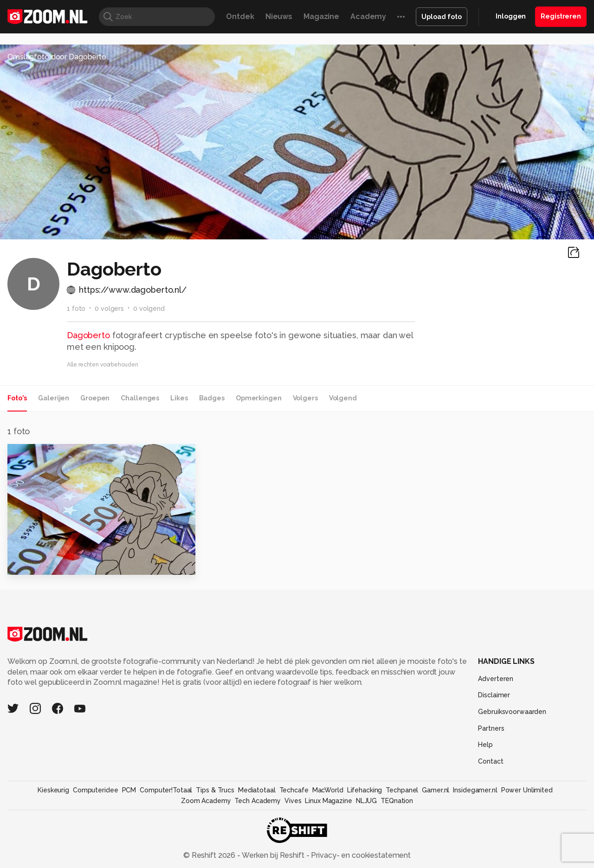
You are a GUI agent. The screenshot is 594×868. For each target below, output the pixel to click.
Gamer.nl (436, 790)
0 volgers (109, 309)
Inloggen (511, 16)
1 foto (76, 309)
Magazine (321, 16)
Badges (212, 398)
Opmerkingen (259, 398)
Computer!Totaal (166, 790)
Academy (368, 16)
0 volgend (149, 309)
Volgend (343, 398)
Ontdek (240, 16)
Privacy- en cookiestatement (360, 855)
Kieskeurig (53, 790)
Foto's (17, 398)
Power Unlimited (527, 790)
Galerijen (54, 398)
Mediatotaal (257, 790)
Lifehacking (365, 790)
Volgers (305, 398)
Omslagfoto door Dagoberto (57, 57)
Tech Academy (258, 801)
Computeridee (96, 790)
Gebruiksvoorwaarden (512, 712)
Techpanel (402, 790)
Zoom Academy (206, 801)
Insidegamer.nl (475, 790)
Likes (179, 398)
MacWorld (328, 790)
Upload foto (442, 17)
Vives (293, 801)
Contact (491, 761)
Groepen (95, 398)
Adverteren (496, 679)
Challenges (140, 398)
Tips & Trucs (215, 790)
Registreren (561, 16)
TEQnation (397, 801)
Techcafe (294, 790)
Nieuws (279, 16)
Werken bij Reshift (273, 855)
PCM (129, 790)
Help (485, 745)
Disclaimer (494, 695)
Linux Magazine (328, 801)
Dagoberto (88, 335)
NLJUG (366, 801)
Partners (491, 728)
